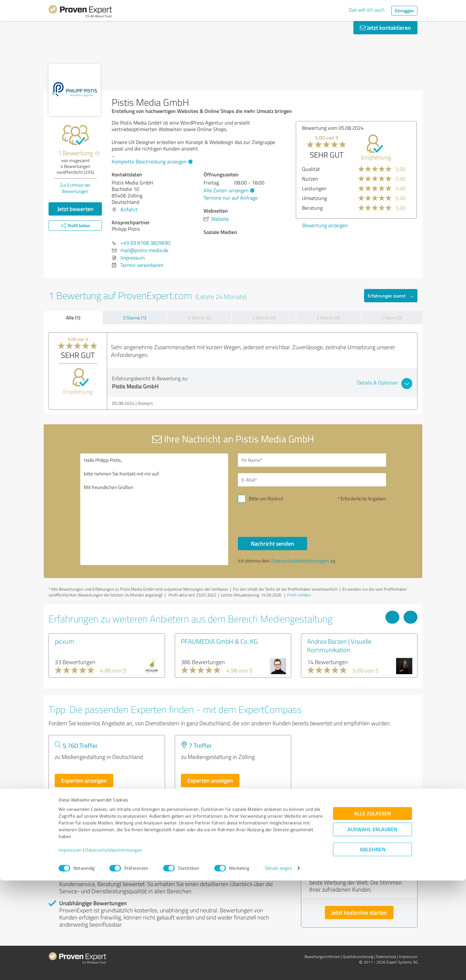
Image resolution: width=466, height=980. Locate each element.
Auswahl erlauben (372, 929)
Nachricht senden (272, 543)
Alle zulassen (372, 913)
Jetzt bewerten (75, 209)
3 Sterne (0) (264, 318)
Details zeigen (278, 968)
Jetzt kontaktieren (385, 28)
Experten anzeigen (84, 780)
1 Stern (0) (392, 318)
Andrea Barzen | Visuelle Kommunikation (339, 645)
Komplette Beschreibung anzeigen (151, 161)
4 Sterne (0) (199, 318)
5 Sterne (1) (135, 318)
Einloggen (404, 11)
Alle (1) (73, 317)
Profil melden (299, 595)
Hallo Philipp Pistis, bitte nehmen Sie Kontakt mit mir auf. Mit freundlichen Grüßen (154, 509)
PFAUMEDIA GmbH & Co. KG (219, 641)
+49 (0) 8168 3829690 (145, 243)
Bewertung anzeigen (325, 225)
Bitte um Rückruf (266, 499)
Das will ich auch (367, 10)
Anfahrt (129, 209)
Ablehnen (373, 949)
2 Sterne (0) (328, 318)
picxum (64, 641)
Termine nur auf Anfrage (231, 198)
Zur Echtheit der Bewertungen (75, 188)
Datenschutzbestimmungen (114, 950)
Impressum (70, 950)
